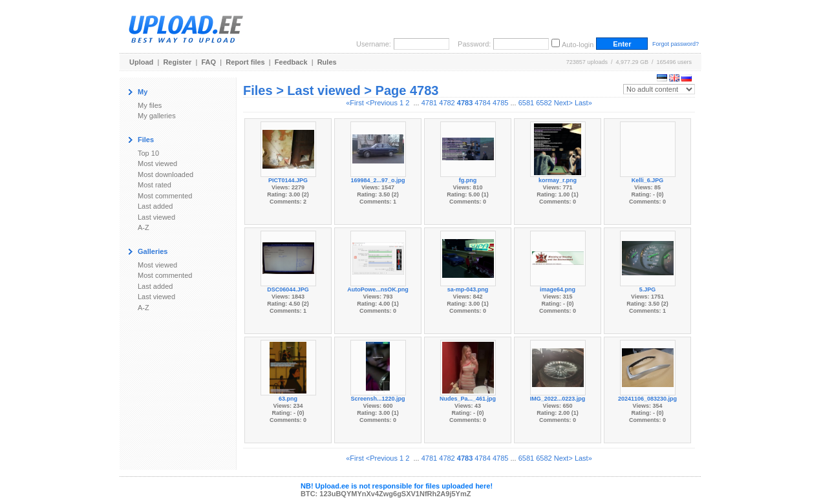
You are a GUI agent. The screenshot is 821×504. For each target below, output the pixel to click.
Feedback (291, 62)
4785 (500, 103)
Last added (155, 206)
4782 (447, 103)
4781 (429, 103)
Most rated (155, 185)
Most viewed (157, 163)
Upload (141, 62)
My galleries (157, 116)
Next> (563, 103)
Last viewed (156, 217)
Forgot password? (676, 44)
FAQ (209, 62)
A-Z (144, 227)
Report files (245, 62)
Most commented (165, 196)
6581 (526, 103)
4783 (465, 103)
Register (177, 62)
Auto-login (578, 45)
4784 (482, 103)
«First (355, 103)
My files (150, 105)
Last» (583, 103)
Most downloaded (165, 174)
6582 (544, 103)
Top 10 (148, 153)
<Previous (382, 103)
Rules (327, 62)
